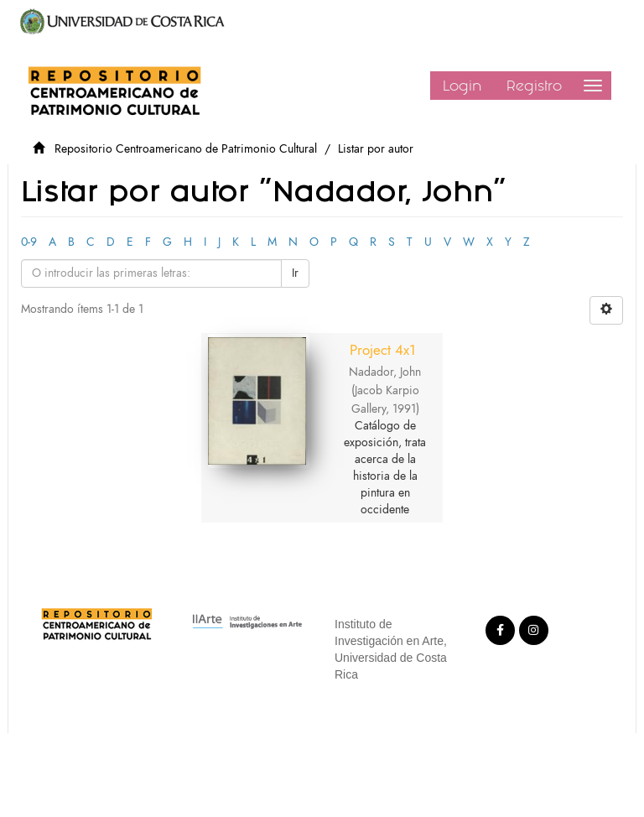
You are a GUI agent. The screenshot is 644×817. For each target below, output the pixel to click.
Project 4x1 (383, 350)
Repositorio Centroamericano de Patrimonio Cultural (186, 149)
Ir (295, 273)
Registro (534, 86)
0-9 (29, 242)
